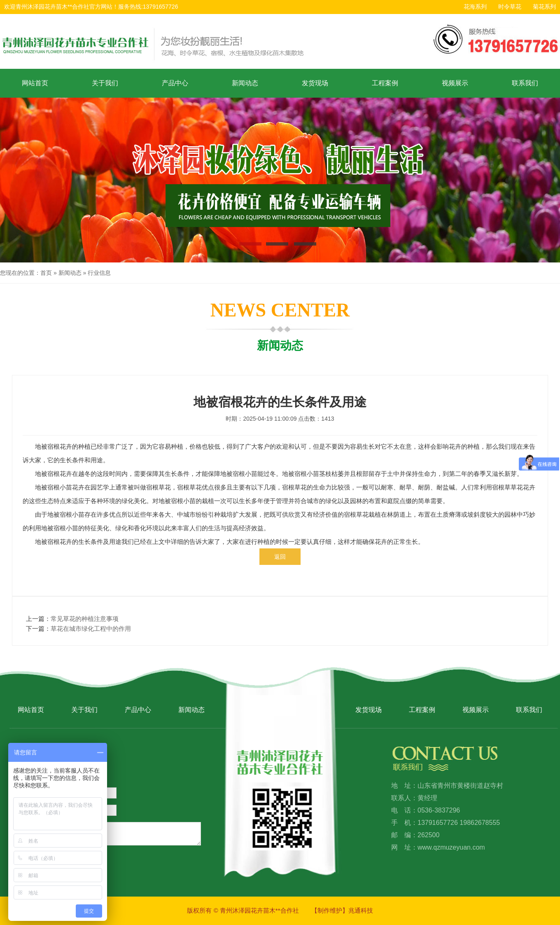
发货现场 (315, 83)
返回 (280, 557)
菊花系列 (544, 7)
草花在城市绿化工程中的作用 (91, 629)
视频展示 (455, 83)
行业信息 (99, 273)
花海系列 (475, 7)
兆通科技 (361, 910)
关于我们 (105, 83)
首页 (46, 273)
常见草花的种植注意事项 (85, 619)
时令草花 (510, 7)
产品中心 (175, 83)
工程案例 (385, 83)
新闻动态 (245, 83)
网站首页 (35, 83)
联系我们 (525, 83)
